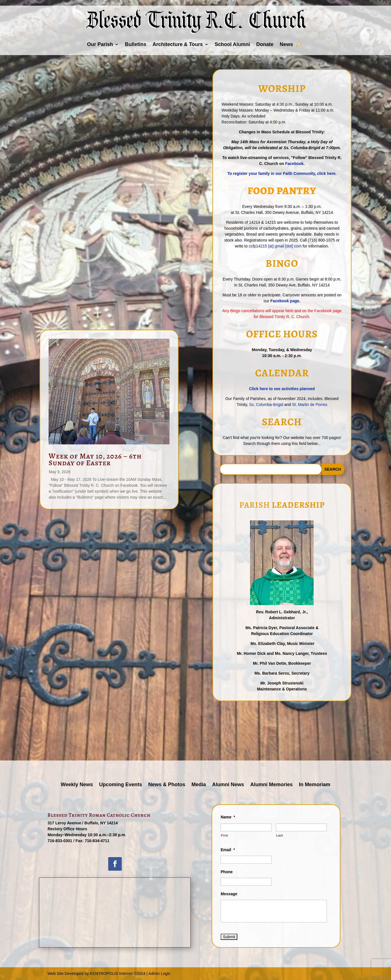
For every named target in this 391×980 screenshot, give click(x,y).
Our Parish (100, 44)
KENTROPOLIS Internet (111, 974)
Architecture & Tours (178, 44)
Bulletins (136, 44)
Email (228, 850)
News (286, 44)
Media (199, 785)
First (224, 835)
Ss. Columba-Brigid (267, 405)
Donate (265, 44)
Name (228, 817)
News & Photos (167, 785)
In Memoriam (315, 785)
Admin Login (159, 974)
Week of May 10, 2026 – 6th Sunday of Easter (95, 459)
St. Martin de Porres (310, 405)
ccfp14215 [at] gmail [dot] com (275, 246)
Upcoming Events (121, 785)
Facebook (294, 164)
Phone (227, 872)
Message (229, 894)
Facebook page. (285, 301)
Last (279, 835)
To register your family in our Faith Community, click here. (282, 173)
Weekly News (77, 785)
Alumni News (228, 785)
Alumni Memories (271, 785)
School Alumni (232, 44)
